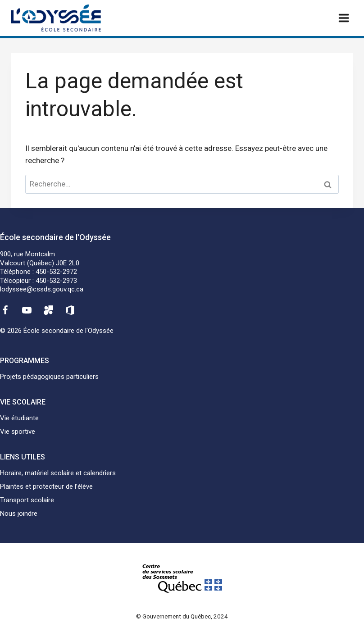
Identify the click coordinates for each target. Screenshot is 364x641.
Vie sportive (18, 432)
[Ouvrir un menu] (344, 18)
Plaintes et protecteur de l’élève (46, 486)
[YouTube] (27, 310)
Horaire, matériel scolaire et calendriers (58, 473)
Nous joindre (19, 514)
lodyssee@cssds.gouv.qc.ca (42, 289)
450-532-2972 (56, 272)
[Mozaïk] (49, 310)
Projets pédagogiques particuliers (49, 377)
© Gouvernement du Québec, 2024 (182, 616)
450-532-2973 (56, 281)
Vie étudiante (19, 418)
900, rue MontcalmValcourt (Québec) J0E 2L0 (40, 259)
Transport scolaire (27, 500)
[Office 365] (70, 310)
